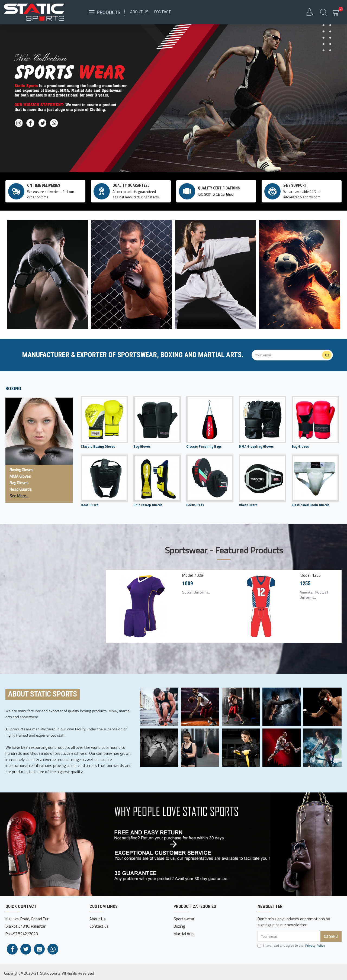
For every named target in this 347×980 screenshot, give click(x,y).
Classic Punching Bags (204, 447)
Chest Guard (248, 505)
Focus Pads (195, 505)
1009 (188, 584)
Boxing (13, 389)
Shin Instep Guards (148, 505)
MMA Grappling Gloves (256, 447)
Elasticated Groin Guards (311, 505)
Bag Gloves (142, 447)
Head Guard (90, 505)
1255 (305, 584)
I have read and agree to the (292, 946)
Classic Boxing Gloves (98, 447)
